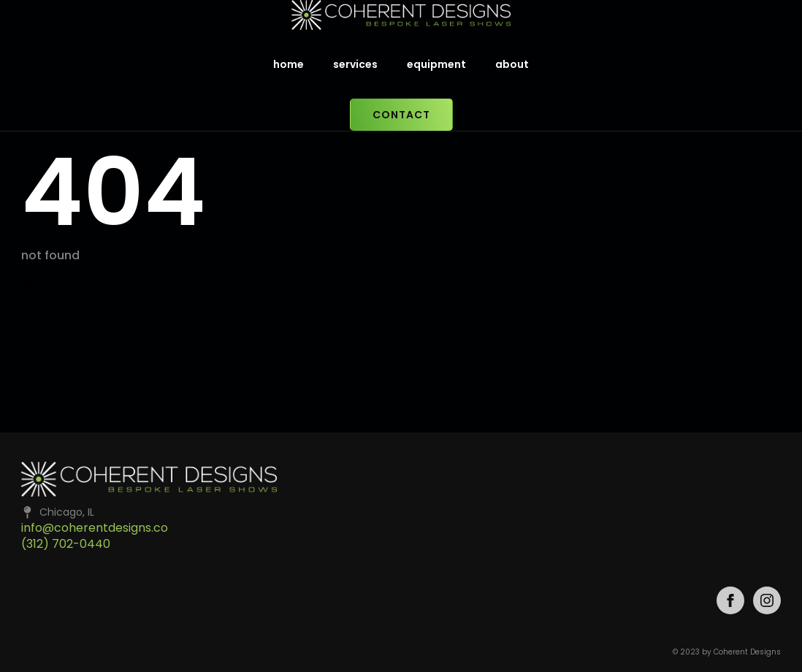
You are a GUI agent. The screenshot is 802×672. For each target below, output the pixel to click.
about (512, 64)
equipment (436, 64)
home (289, 64)
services (355, 64)
